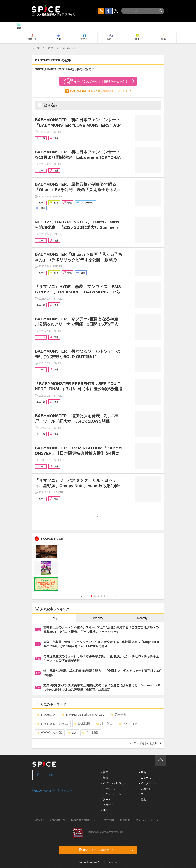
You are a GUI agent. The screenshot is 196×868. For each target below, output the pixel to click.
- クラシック (109, 789)
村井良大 (104, 724)
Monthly (142, 618)
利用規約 (125, 820)
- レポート (145, 789)
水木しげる (128, 724)
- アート (106, 800)
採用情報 (109, 820)
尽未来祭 (119, 715)
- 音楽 (105, 772)
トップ (36, 48)
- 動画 (142, 772)
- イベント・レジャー (114, 783)
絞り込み (48, 105)
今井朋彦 (90, 733)
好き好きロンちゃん (52, 724)
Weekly (98, 618)
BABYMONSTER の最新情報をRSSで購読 (99, 91)
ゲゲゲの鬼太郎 (49, 733)
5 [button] (105, 596)
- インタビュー (148, 783)
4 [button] (101, 596)
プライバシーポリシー (148, 820)
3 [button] (98, 596)
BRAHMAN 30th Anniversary (83, 715)
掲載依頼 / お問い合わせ (85, 820)
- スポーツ (107, 805)
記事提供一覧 (58, 820)
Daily (54, 618)
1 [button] (92, 596)
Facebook (45, 775)
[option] (98, 568)
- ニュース (145, 778)
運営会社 (40, 820)
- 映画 (105, 810)
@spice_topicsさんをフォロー (52, 790)
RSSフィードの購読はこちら (106, 850)
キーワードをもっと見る (145, 743)
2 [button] (95, 596)
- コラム (144, 794)
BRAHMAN (46, 715)
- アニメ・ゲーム (111, 794)
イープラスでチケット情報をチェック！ (96, 81)
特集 (51, 48)
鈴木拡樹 (82, 724)
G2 (72, 733)
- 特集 (142, 800)
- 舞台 (105, 778)
